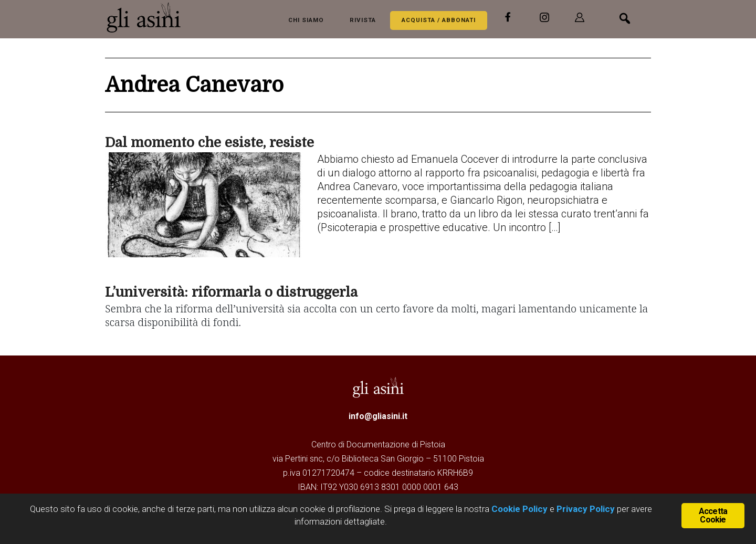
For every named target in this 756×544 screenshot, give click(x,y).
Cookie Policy (518, 509)
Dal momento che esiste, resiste (209, 143)
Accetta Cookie (713, 515)
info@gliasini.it (378, 416)
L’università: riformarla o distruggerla (231, 292)
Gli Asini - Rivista (147, 17)
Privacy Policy (586, 509)
